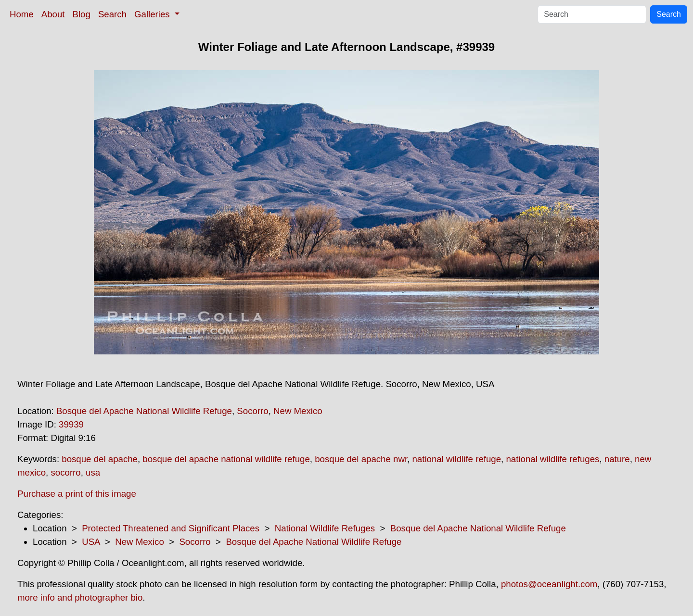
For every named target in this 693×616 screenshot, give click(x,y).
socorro (65, 472)
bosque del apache (100, 459)
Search (112, 14)
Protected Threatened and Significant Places (171, 528)
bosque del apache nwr (361, 459)
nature (617, 459)
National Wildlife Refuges (325, 528)
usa (93, 472)
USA (91, 542)
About (53, 14)
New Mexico (298, 411)
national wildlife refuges (552, 459)
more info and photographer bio (80, 597)
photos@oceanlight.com (549, 584)
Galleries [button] (153, 14)
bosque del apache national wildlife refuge (226, 459)
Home (22, 14)
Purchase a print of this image (77, 494)
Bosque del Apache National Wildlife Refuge (144, 411)
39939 (71, 424)
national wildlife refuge (456, 459)
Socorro (252, 411)
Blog (82, 14)
